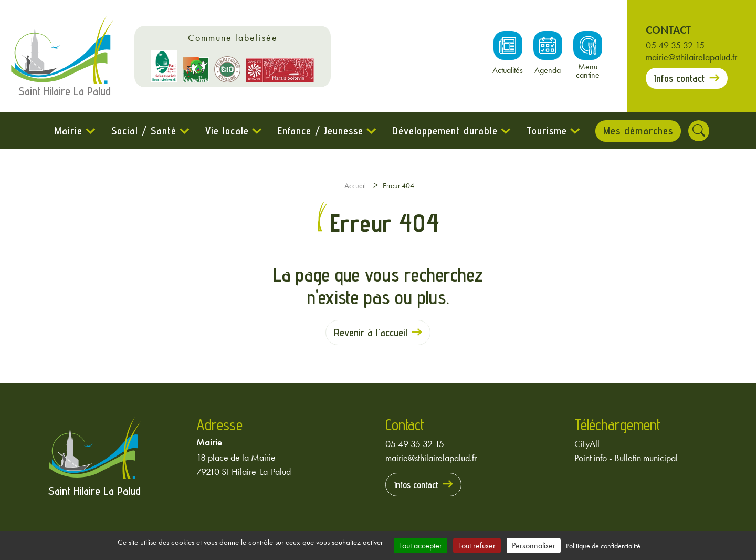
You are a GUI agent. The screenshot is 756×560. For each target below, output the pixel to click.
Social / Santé (143, 131)
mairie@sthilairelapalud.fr (691, 57)
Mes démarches (638, 131)
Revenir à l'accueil (371, 333)
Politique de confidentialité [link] (603, 546)
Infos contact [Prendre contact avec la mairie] (679, 78)
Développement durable (444, 131)
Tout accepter (421, 546)
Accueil (355, 185)
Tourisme (546, 131)
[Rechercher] (699, 131)
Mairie (68, 131)
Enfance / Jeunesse (320, 131)
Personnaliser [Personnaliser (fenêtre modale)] (534, 546)
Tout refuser (477, 546)
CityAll (587, 444)
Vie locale (227, 131)
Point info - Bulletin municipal (626, 458)
